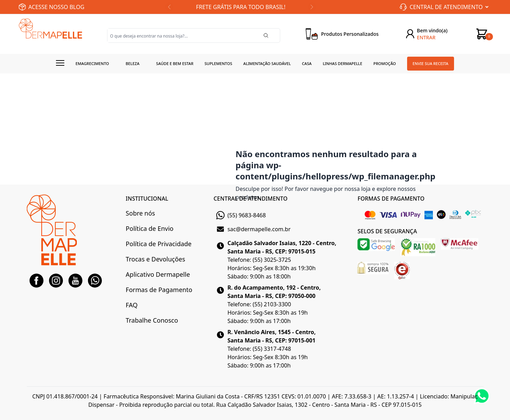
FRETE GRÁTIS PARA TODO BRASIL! (241, 7)
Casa (307, 63)
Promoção (385, 63)
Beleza (132, 63)
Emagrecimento (92, 63)
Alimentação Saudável (267, 63)
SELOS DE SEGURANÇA (387, 231)
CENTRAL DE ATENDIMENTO (250, 199)
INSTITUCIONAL (147, 199)
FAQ (132, 305)
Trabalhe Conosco (152, 320)
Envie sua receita (431, 63)
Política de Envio (150, 228)
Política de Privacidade (159, 244)
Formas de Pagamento (159, 290)
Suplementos (218, 63)
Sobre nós (140, 213)
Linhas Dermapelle (342, 63)
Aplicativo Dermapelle (158, 274)
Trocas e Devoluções (156, 259)
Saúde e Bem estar (175, 63)
